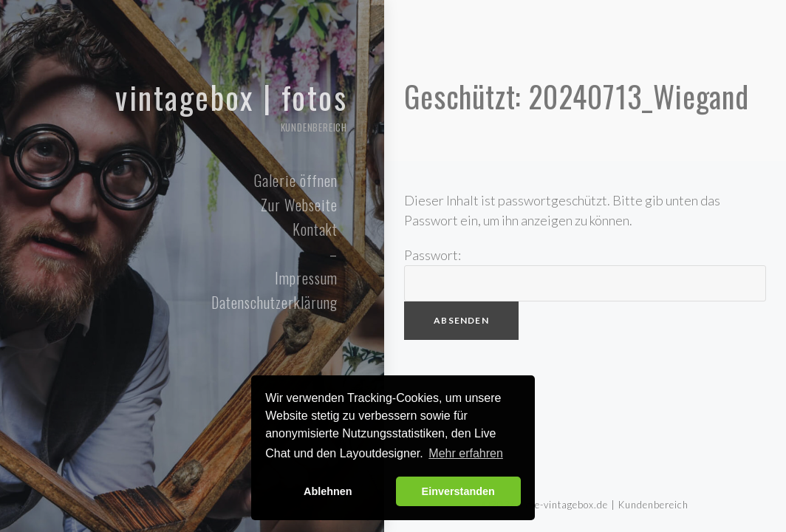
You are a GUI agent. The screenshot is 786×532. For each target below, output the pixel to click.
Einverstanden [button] (458, 491)
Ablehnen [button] (328, 491)
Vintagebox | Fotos (185, 105)
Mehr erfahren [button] (466, 453)
